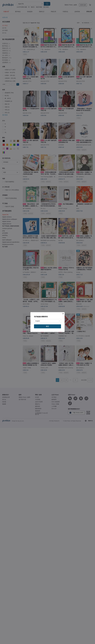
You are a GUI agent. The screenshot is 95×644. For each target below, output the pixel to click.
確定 (47, 326)
